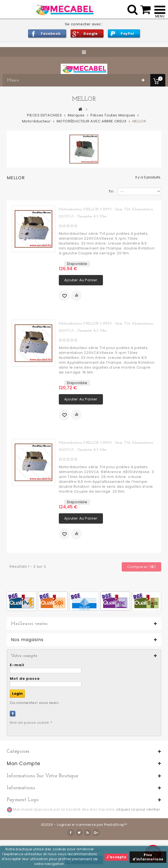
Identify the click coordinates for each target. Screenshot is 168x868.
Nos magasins (27, 640)
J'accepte (116, 857)
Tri (111, 191)
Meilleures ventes (29, 624)
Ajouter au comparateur (76, 296)
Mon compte (24, 763)
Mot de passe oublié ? (31, 723)
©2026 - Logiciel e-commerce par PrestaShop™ (84, 825)
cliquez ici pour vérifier (138, 809)
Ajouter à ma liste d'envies (64, 296)
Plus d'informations (148, 857)
